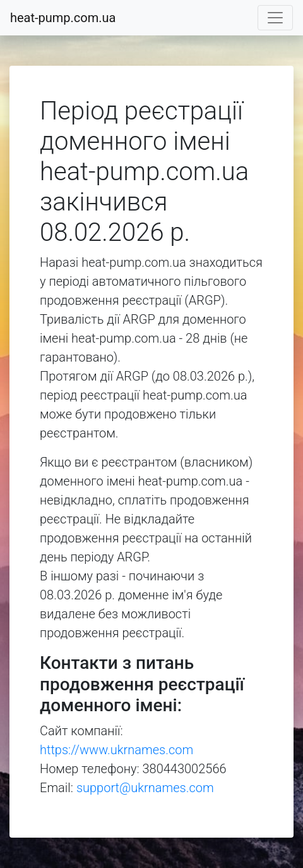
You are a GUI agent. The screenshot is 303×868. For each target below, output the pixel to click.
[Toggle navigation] (275, 18)
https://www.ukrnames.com (116, 750)
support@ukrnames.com (145, 788)
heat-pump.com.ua (63, 18)
